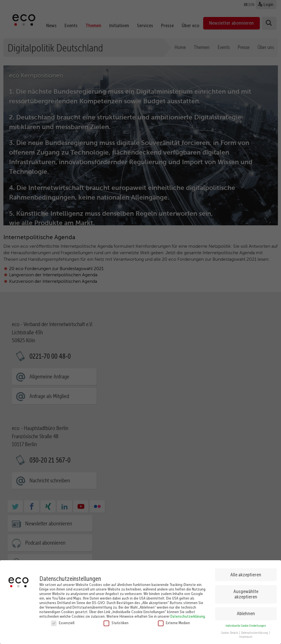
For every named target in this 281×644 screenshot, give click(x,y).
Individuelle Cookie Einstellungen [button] (246, 626)
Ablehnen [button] (246, 613)
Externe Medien (174, 623)
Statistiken (116, 623)
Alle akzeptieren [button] (246, 575)
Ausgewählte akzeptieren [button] (246, 594)
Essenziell (63, 623)
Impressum (246, 637)
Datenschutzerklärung (188, 616)
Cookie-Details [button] (230, 633)
